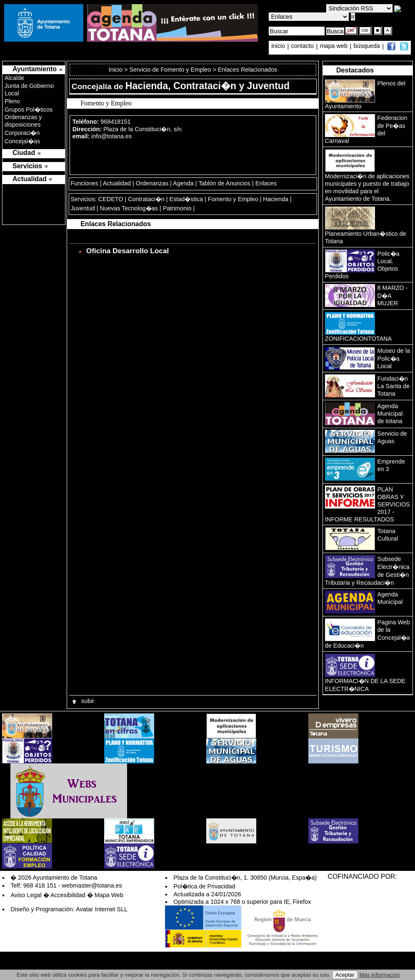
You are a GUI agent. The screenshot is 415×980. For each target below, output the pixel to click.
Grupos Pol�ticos (29, 110)
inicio (279, 46)
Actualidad (117, 183)
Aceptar (345, 975)
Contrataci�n (146, 199)
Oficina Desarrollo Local (128, 251)
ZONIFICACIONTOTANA (358, 339)
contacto (302, 46)
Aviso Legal (26, 895)
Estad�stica (186, 199)
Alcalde (14, 78)
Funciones (84, 183)
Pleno (12, 101)
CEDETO (111, 199)
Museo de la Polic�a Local (394, 358)
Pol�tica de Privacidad (204, 886)
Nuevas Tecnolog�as (129, 208)
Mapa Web (109, 895)
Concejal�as (22, 141)
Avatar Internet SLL (102, 909)
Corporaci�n (22, 133)
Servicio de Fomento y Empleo (170, 70)
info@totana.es (111, 136)
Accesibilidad (68, 895)
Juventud (82, 208)
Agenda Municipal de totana (390, 414)
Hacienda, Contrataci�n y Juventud (207, 86)
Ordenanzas (152, 183)
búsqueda (368, 46)
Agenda (183, 183)
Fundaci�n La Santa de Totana (394, 386)
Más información (380, 975)
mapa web (335, 46)
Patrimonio (177, 208)
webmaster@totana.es (92, 885)
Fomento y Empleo (233, 199)
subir (82, 701)
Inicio (116, 70)
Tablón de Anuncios (224, 183)
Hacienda (276, 199)
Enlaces (266, 183)
